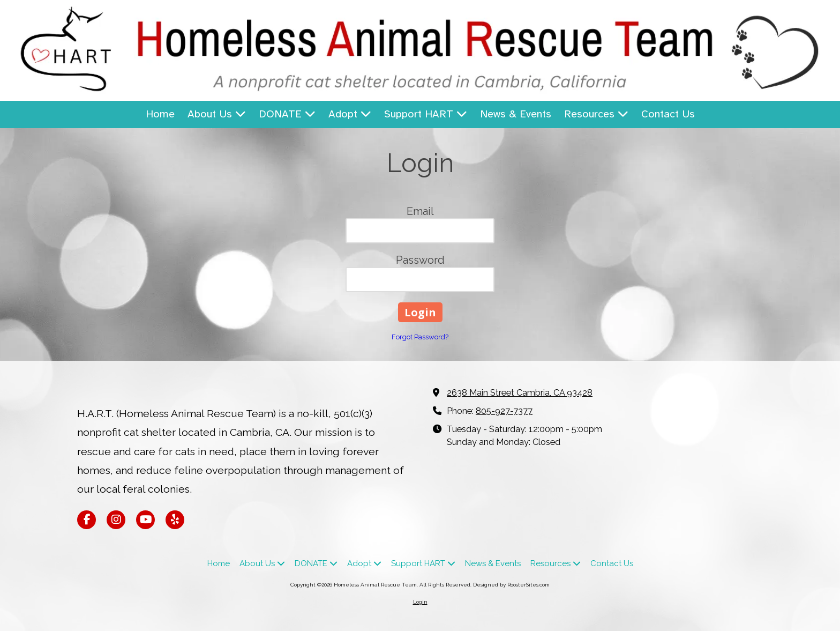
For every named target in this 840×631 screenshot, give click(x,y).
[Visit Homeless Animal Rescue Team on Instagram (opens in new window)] (116, 520)
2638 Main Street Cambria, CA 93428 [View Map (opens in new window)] (520, 393)
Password (420, 260)
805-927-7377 (504, 411)
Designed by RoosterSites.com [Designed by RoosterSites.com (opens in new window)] (511, 585)
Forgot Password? (420, 337)
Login (420, 602)
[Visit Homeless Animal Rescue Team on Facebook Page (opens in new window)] (87, 520)
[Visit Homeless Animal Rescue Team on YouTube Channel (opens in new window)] (145, 520)
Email (420, 211)
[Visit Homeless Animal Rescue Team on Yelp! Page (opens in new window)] (175, 520)
